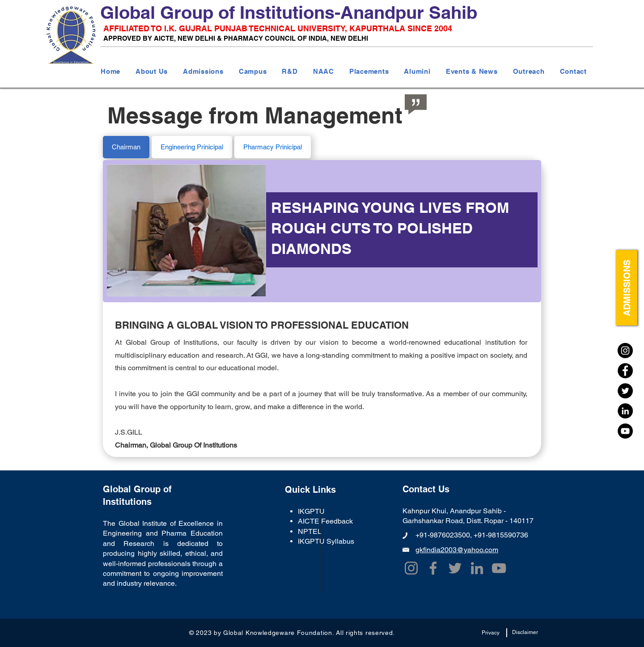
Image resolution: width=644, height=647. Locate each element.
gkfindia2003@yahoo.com (457, 550)
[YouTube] (625, 431)
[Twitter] (625, 391)
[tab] (126, 147)
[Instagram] (625, 351)
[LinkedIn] (625, 411)
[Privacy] (490, 633)
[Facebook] (625, 371)
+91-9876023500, (445, 535)
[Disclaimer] (525, 633)
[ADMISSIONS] (626, 288)
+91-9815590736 (501, 535)
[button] (152, 71)
